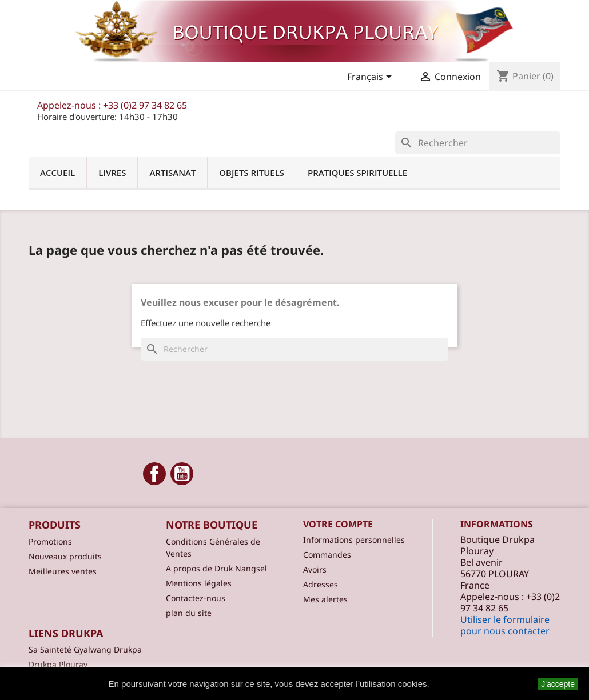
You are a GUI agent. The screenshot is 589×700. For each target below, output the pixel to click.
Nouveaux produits (65, 556)
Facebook (154, 474)
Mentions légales (199, 583)
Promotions (50, 541)
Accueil (57, 173)
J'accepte (558, 684)
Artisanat (172, 173)
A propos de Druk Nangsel (216, 568)
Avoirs (315, 569)
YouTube (182, 474)
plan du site (189, 613)
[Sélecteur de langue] (371, 78)
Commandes (327, 555)
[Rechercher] (478, 143)
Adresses (321, 584)
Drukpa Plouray (58, 664)
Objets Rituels (252, 173)
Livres (112, 173)
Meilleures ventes (63, 571)
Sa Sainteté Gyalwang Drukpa (85, 649)
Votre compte (338, 524)
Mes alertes (325, 599)
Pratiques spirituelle (357, 173)
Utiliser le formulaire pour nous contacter (505, 625)
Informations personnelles (354, 540)
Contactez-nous (196, 598)
